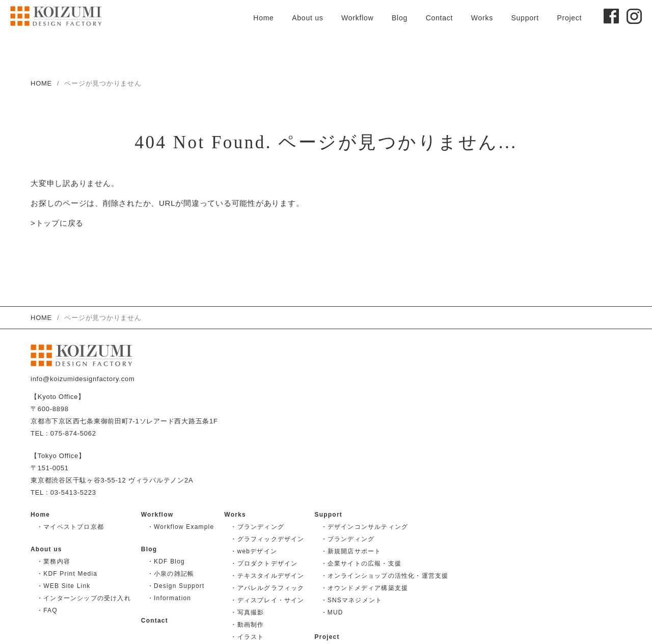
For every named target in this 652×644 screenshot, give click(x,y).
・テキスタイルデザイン (267, 576)
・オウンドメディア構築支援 (365, 588)
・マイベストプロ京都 (70, 527)
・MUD (332, 612)
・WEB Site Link (64, 586)
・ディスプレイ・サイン (267, 600)
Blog (400, 18)
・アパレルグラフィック (267, 588)
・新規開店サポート (351, 551)
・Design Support (176, 586)
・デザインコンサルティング (365, 527)
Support (525, 18)
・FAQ (47, 610)
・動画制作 (247, 625)
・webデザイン (254, 551)
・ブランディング (257, 527)
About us (307, 18)
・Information (169, 598)
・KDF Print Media (67, 574)
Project (569, 18)
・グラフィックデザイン (267, 539)
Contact (440, 18)
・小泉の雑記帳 (171, 574)
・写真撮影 (247, 612)
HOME (41, 83)
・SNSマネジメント (352, 600)
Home (263, 18)
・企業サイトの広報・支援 (361, 563)
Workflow (357, 18)
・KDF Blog (166, 561)
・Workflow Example (181, 527)
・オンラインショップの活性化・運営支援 (385, 576)
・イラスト (247, 637)
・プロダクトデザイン (264, 563)
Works (482, 18)
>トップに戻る (57, 223)
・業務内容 (53, 561)
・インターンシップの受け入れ (84, 598)
